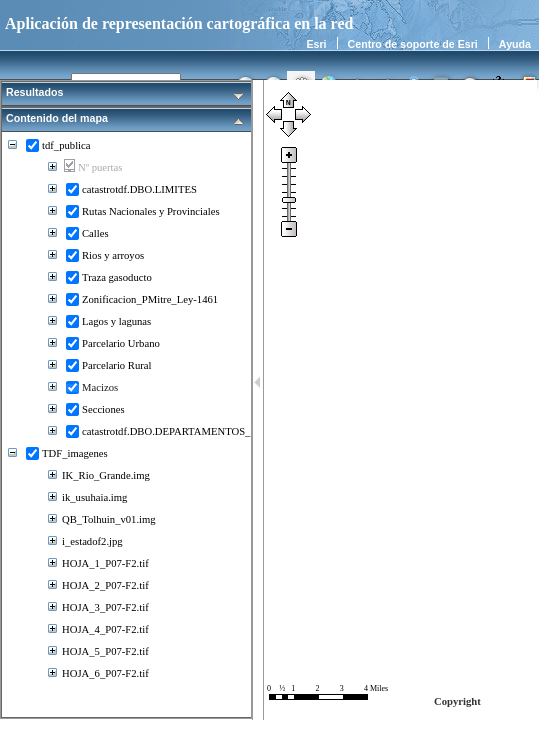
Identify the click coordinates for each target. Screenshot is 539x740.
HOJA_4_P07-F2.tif (105, 629)
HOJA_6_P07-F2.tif (105, 673)
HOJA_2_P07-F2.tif (105, 585)
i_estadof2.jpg (92, 541)
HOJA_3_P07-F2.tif (105, 607)
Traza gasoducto (117, 277)
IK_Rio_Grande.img (106, 475)
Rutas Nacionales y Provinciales (151, 211)
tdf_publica (66, 145)
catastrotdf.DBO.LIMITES (139, 189)
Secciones (103, 409)
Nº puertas (100, 167)
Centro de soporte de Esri (413, 44)
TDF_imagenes (75, 453)
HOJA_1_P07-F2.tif (105, 563)
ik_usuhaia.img (94, 497)
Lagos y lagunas (116, 321)
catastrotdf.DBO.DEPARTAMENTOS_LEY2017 (187, 431)
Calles (95, 233)
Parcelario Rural (117, 365)
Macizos (100, 387)
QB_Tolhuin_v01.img (109, 519)
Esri (316, 44)
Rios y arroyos (113, 255)
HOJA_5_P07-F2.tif (105, 651)
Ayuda (515, 44)
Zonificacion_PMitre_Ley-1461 (150, 299)
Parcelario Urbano (121, 343)
